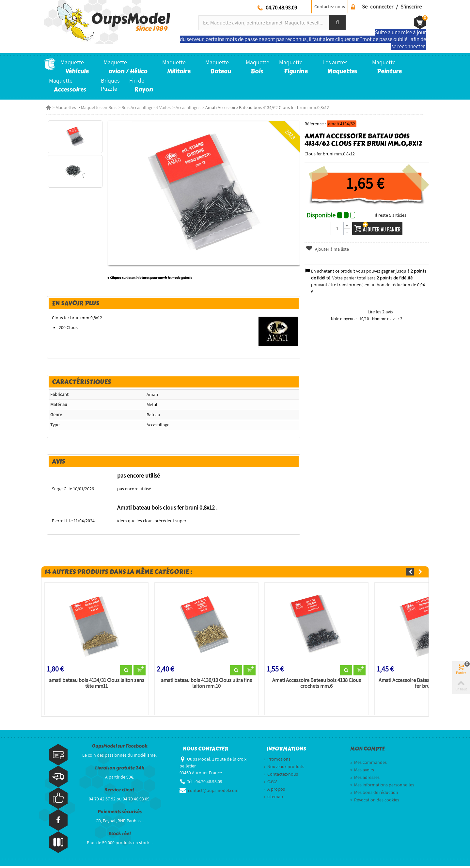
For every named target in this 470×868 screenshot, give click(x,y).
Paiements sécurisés (120, 814)
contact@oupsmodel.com (213, 792)
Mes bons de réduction (374, 794)
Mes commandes (368, 764)
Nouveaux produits (284, 768)
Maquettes (64, 107)
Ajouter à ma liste (328, 249)
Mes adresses (365, 779)
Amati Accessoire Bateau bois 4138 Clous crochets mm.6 (317, 685)
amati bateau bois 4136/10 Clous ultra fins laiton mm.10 (206, 685)
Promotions (277, 761)
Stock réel (119, 836)
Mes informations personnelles (382, 787)
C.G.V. (270, 783)
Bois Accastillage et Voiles (144, 107)
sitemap (273, 798)
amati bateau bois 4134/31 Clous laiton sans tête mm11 (95, 685)
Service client (119, 792)
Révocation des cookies (375, 802)
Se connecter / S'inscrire (392, 7)
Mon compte (368, 751)
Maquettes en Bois (97, 107)
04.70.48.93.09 (281, 8)
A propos (274, 791)
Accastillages (186, 107)
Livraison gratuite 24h (120, 770)
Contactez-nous (330, 7)
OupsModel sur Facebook (120, 748)
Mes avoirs (362, 772)
